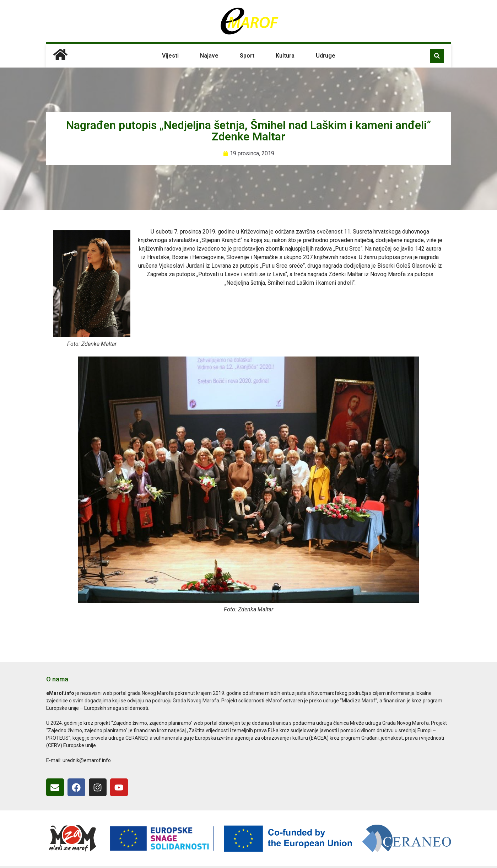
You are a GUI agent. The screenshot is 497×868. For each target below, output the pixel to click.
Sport (247, 56)
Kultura (285, 56)
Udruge (326, 56)
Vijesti (170, 56)
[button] (437, 56)
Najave (209, 56)
